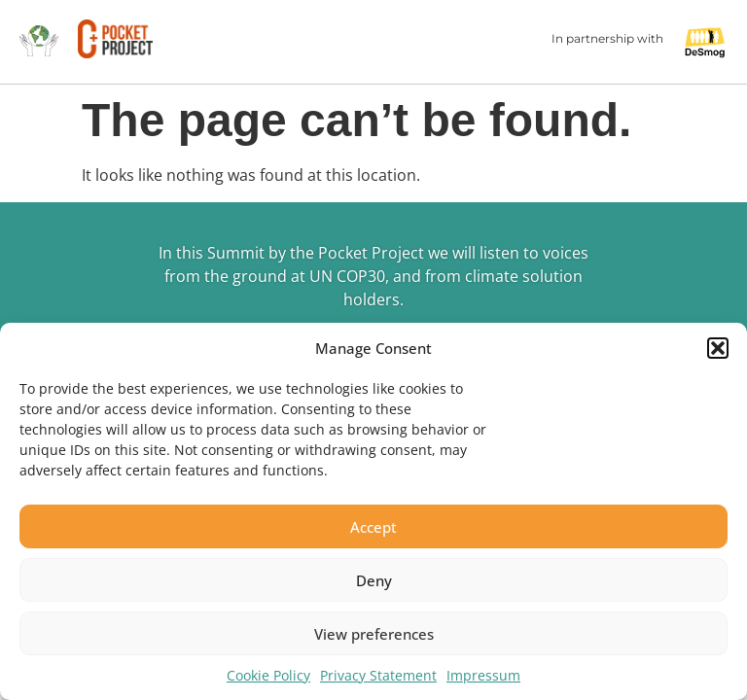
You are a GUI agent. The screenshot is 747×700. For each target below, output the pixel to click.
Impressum (483, 675)
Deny (374, 580)
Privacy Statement (378, 675)
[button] (718, 348)
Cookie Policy (268, 675)
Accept (373, 527)
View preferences (374, 634)
